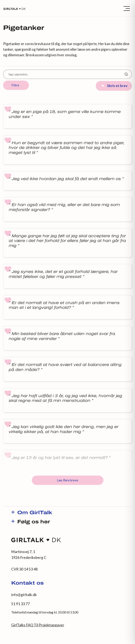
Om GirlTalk (35, 513)
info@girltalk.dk (24, 595)
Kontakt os (27, 583)
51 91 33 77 (20, 604)
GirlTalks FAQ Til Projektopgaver (38, 625)
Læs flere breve (67, 480)
